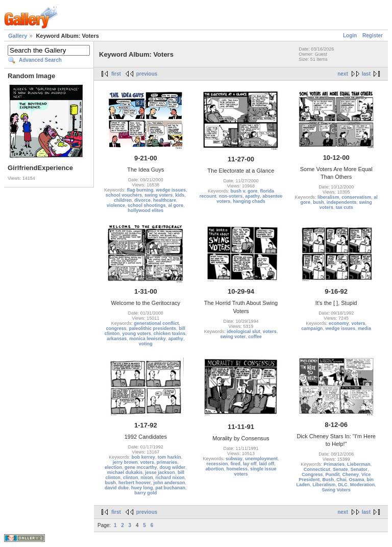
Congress (312, 474)
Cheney (350, 474)
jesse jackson (160, 472)
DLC (343, 485)
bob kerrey (143, 457)
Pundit (332, 474)
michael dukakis (125, 472)
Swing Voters (336, 490)
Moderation (363, 485)
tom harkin (169, 457)
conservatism (356, 197)
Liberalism (324, 485)
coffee (255, 337)
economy (339, 323)
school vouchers (124, 195)
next (343, 74)
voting (146, 344)
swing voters (158, 195)
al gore (176, 205)
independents (342, 202)
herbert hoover (135, 483)
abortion (214, 469)
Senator (359, 469)
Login (350, 35)
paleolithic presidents (153, 328)
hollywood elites (145, 210)
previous (147, 74)
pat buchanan (171, 488)
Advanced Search (40, 60)
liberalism (328, 197)
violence (116, 205)
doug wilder (173, 467)
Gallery (18, 36)
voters (270, 331)
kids (180, 195)
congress (116, 328)
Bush (328, 480)
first (116, 74)
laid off (267, 464)
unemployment (261, 459)
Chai (341, 480)
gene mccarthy (141, 467)
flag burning (140, 190)
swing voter (233, 337)
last (366, 74)
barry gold (145, 493)
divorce (142, 200)
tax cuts (345, 207)
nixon (147, 478)
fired (235, 464)
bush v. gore (244, 191)
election (113, 467)
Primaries (334, 464)
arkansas (117, 339)
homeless (237, 469)
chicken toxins (170, 334)
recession (217, 464)
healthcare (165, 200)
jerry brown (125, 462)
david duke (117, 488)
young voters (137, 334)
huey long (142, 488)
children (123, 200)
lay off (250, 464)
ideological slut (243, 331)
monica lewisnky (148, 339)
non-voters (231, 196)
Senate (340, 469)
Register (373, 35)
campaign (312, 328)
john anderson (169, 483)
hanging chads (249, 201)
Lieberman (359, 464)
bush (318, 202)
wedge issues (171, 190)
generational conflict (156, 323)
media (364, 328)
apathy (252, 196)
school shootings (147, 205)
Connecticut (317, 469)
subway (234, 459)
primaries (167, 462)
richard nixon (170, 478)
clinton (131, 478)
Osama (356, 480)
